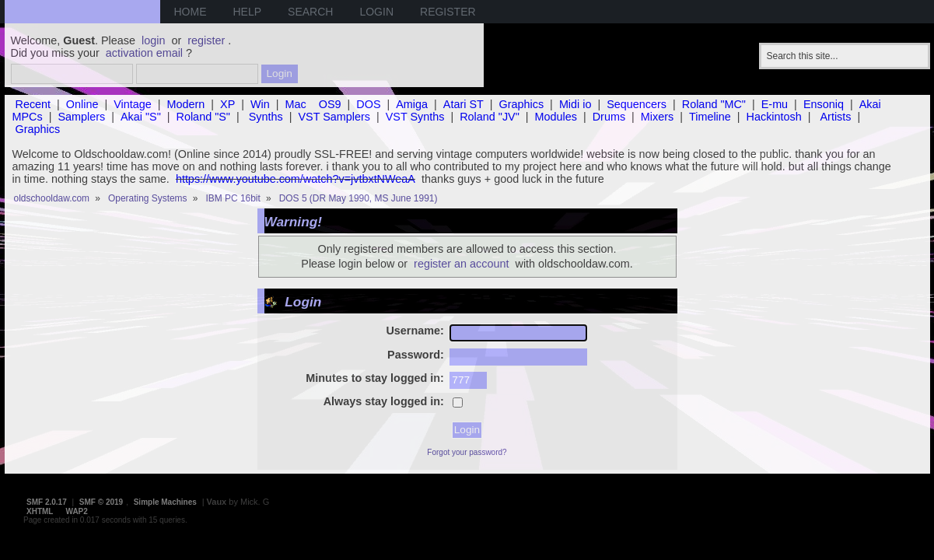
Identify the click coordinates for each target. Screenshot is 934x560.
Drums (609, 117)
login (153, 40)
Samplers (81, 117)
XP (227, 104)
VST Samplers (334, 117)
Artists (836, 117)
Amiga (412, 104)
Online (82, 104)
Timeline (710, 117)
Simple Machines (165, 502)
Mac (296, 104)
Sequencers (637, 104)
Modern (186, 104)
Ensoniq (824, 104)
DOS (368, 104)
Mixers (657, 117)
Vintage (133, 104)
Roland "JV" (490, 117)
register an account (461, 264)
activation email (144, 53)
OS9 (330, 104)
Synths (266, 117)
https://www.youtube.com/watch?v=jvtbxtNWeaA (296, 179)
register (206, 40)
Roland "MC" (714, 104)
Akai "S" (141, 117)
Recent (33, 104)
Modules (556, 117)
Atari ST (464, 104)
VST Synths (415, 117)
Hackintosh (774, 117)
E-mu (775, 104)
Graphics (522, 104)
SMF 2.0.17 (47, 502)
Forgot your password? (467, 452)
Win (260, 104)
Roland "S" (203, 117)
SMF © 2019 (101, 502)
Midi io (575, 104)
